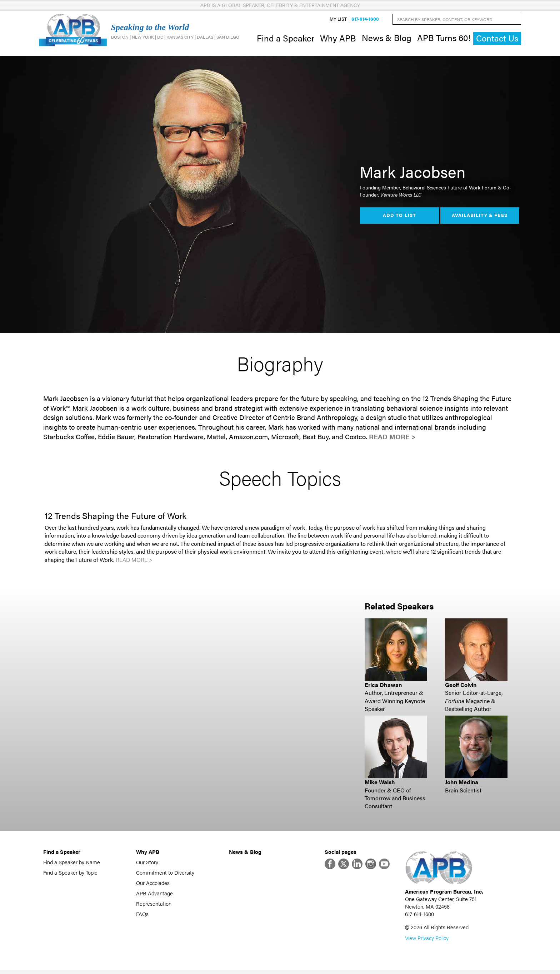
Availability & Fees (479, 217)
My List (338, 20)
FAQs (142, 916)
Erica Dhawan (383, 686)
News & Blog (387, 39)
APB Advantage (154, 895)
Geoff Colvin (461, 686)
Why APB (338, 39)
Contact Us (497, 39)
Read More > (392, 438)
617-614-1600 (365, 20)
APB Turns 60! (444, 39)
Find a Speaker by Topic (70, 874)
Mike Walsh (380, 784)
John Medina (462, 784)
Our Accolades (153, 884)
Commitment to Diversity (165, 874)
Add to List (399, 217)
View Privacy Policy (427, 942)
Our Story (147, 864)
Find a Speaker (286, 39)
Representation (154, 905)
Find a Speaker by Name (72, 864)
